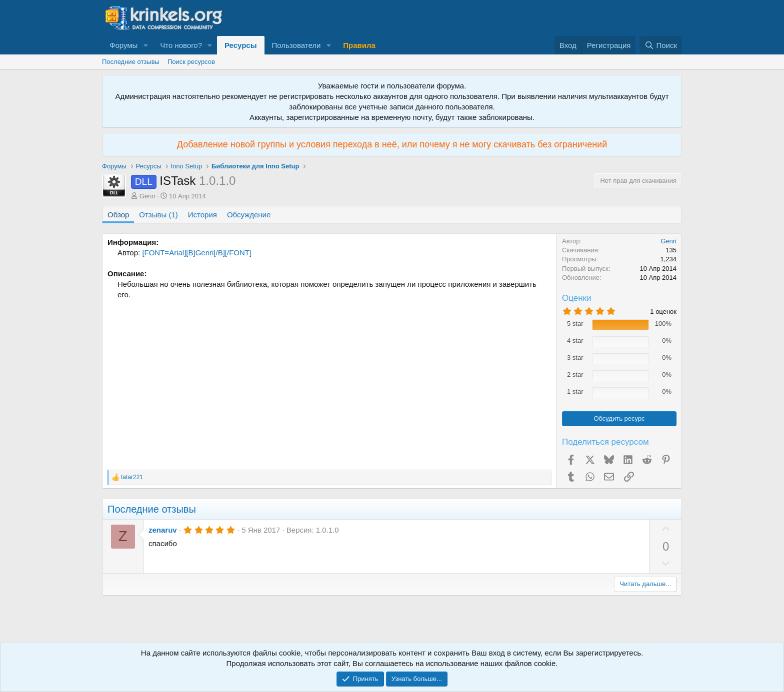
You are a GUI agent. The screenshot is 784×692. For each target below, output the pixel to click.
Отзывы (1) (158, 215)
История (202, 215)
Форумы (123, 45)
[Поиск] (661, 45)
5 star (575, 324)
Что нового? (181, 45)
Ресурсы (241, 45)
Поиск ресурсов (191, 62)
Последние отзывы (131, 62)
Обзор (118, 215)
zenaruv (163, 530)
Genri (147, 196)
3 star (575, 357)
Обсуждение (249, 215)
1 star (575, 391)
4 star (575, 341)
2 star (575, 374)
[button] (145, 45)
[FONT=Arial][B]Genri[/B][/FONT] (197, 253)
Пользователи (296, 45)
